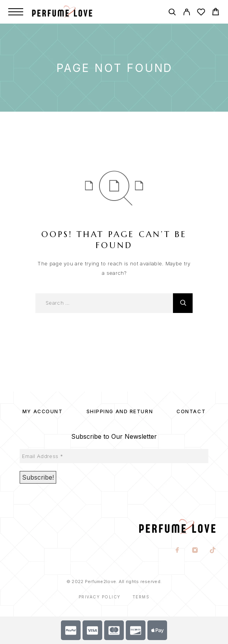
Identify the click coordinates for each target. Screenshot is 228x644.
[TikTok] (213, 551)
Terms (141, 597)
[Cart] (216, 13)
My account (43, 411)
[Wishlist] (201, 13)
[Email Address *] (114, 456)
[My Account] (187, 13)
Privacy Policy (100, 597)
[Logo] (70, 12)
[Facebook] (177, 551)
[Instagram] (195, 551)
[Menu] (16, 12)
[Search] (172, 13)
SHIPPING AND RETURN (120, 411)
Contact (191, 411)
